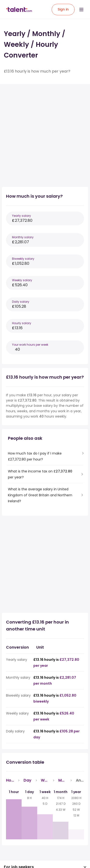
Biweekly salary (23, 259)
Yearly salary (21, 216)
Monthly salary (23, 237)
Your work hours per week (30, 345)
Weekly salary (22, 280)
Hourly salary (22, 323)
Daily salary (21, 302)
